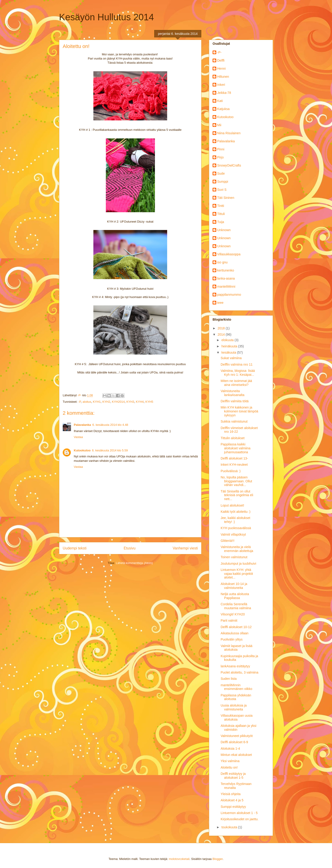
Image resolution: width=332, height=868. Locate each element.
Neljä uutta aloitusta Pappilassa (235, 596)
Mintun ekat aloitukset (236, 755)
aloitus (87, 402)
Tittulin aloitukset (233, 438)
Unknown (224, 230)
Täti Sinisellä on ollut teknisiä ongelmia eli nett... (237, 495)
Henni (221, 69)
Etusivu (130, 548)
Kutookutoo (82, 450)
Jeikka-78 (224, 93)
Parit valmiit (229, 620)
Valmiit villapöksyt (233, 534)
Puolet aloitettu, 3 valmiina (239, 672)
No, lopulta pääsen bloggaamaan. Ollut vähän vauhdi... (236, 481)
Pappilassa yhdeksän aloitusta (236, 697)
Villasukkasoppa (229, 254)
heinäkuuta (230, 346)
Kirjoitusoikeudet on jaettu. (240, 819)
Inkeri (221, 85)
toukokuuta (230, 827)
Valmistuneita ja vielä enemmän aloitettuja (237, 549)
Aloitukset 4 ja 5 (232, 800)
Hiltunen (223, 77)
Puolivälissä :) (231, 471)
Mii (219, 125)
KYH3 (130, 402)
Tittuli (221, 214)
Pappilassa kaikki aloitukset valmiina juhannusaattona (236, 448)
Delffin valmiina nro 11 (237, 364)
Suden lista (229, 679)
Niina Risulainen (229, 133)
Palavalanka (82, 425)
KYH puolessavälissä (236, 528)
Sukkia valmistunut (234, 421)
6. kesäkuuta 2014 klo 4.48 (110, 425)
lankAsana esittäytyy (235, 666)
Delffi (221, 60)
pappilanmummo (229, 295)
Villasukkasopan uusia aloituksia (237, 717)
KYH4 (140, 402)
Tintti (221, 206)
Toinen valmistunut (234, 557)
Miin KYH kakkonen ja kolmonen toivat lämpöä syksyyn (239, 411)
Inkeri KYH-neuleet (234, 465)
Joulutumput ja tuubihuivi (238, 564)
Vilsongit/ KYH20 (233, 614)
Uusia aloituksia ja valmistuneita (234, 707)
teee (220, 303)
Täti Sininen (226, 198)
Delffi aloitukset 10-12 (236, 627)
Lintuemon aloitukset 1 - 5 (239, 813)
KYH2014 (118, 402)
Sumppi (223, 182)
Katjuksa (223, 109)
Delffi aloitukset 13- (234, 458)
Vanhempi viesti (185, 548)
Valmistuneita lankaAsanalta (233, 393)
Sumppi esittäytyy (233, 807)
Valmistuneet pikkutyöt (237, 736)
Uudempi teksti (75, 548)
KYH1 (97, 402)
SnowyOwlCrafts (229, 165)
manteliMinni (226, 286)
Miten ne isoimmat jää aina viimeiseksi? (236, 383)
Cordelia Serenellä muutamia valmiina (236, 606)
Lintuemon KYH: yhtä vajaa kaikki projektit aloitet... (237, 574)
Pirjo (220, 157)
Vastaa (78, 437)
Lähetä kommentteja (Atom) (134, 563)
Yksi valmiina (230, 761)
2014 (222, 334)
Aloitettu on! (229, 767)
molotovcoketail (179, 859)
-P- (219, 52)
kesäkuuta (229, 352)
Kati (220, 101)
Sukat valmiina (231, 358)
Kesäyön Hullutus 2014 (106, 17)
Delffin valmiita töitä (235, 401)
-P (79, 402)
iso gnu (222, 262)
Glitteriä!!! (228, 541)
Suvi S (222, 190)
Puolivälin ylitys (232, 639)
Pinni (221, 149)
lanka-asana (226, 278)
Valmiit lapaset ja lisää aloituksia (236, 648)
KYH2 (106, 402)
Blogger (217, 859)
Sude (221, 173)
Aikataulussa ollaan (235, 633)
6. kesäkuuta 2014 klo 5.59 (110, 450)
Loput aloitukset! (232, 505)
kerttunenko (226, 270)
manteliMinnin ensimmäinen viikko (236, 687)
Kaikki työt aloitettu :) (236, 512)
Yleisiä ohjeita (231, 794)
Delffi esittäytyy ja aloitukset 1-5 (233, 776)
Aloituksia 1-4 (230, 749)
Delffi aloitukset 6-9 (234, 742)
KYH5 (149, 402)
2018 (222, 328)
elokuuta (228, 340)
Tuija (221, 222)
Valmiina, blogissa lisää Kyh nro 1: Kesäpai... (239, 373)
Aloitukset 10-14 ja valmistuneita (234, 586)
